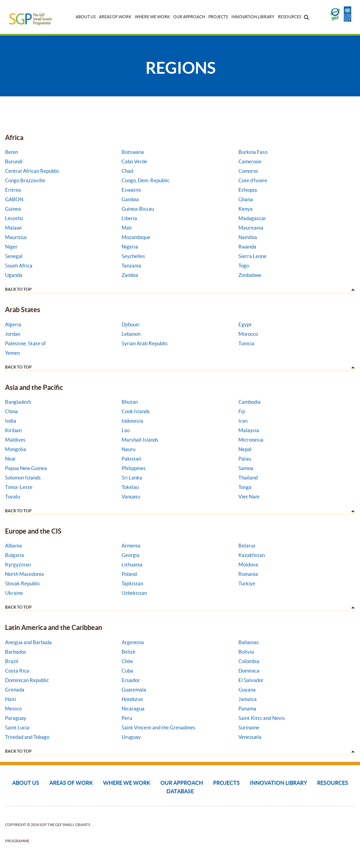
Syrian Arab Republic (145, 343)
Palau (245, 459)
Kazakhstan (252, 555)
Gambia (130, 199)
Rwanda (247, 247)
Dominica (249, 671)
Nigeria (130, 247)
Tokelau (130, 487)
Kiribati (14, 430)
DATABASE (180, 791)
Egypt (245, 324)
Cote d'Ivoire (253, 180)
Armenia (131, 546)
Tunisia (246, 343)
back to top (18, 289)
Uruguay (131, 737)
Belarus (247, 546)
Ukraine (14, 593)
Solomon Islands (23, 478)
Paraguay (16, 718)
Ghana (246, 199)
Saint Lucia (17, 728)
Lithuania (132, 565)
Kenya (246, 209)
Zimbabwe (250, 275)
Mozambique (136, 237)
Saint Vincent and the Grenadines (159, 728)
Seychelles (133, 256)
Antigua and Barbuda (28, 642)
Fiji (242, 411)
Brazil (12, 661)
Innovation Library (253, 17)
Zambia (130, 275)
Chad (127, 171)
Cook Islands (136, 411)
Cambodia (250, 402)
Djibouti (131, 324)
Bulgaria (15, 555)
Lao (126, 430)
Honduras (132, 699)
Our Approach (189, 17)
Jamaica (248, 699)
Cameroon (250, 161)
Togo (244, 266)
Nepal (245, 449)
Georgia (131, 555)
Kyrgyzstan (18, 565)
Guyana (247, 690)
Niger (11, 247)
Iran (243, 421)
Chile (127, 661)
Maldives (15, 440)
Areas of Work (115, 17)
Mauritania (251, 228)
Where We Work (152, 17)
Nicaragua (133, 709)
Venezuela (250, 737)
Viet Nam (249, 497)
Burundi (14, 161)
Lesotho (14, 218)
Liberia (129, 218)
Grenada (15, 690)
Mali (127, 228)
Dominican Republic (27, 680)
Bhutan (130, 402)
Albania (14, 546)
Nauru (128, 449)
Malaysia (249, 430)
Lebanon (131, 334)
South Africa (19, 266)
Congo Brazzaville (25, 180)
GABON (14, 199)
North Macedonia (24, 574)
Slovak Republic (23, 583)
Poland (129, 574)
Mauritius (16, 237)
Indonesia (132, 421)
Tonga (245, 487)
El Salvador (251, 680)
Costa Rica (17, 671)
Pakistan (131, 459)
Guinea (13, 209)
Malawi (13, 228)
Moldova (248, 565)
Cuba (127, 671)
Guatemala (134, 690)
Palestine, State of (25, 343)
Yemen (12, 353)
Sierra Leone (252, 256)
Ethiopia (248, 190)
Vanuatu (131, 497)
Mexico (13, 709)
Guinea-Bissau (138, 209)
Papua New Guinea (26, 468)
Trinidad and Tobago (27, 737)
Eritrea (13, 190)
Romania (248, 574)
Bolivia (246, 652)
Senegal (14, 256)
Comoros (248, 171)
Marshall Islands (140, 440)
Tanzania (131, 266)
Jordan (13, 334)
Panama (247, 709)
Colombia (249, 661)
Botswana (133, 152)
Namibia (248, 237)
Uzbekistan (134, 593)
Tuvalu (12, 497)
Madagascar (252, 218)
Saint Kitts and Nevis (262, 718)
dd (352, 290)
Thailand (248, 478)
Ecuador (131, 680)
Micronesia (251, 440)
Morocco (248, 334)
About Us (86, 17)
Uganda (14, 275)
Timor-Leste (19, 487)
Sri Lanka (132, 478)
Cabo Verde (134, 161)
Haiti (11, 699)
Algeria (13, 324)
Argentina (133, 642)
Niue (10, 459)
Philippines (134, 468)
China (11, 411)
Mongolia (16, 449)
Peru (127, 718)
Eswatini (131, 190)
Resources (290, 17)
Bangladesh (18, 402)
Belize (128, 652)
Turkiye (247, 583)
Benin (11, 152)
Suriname (249, 728)
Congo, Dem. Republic (146, 180)
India (11, 421)
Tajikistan (132, 583)
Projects (218, 17)
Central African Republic (32, 171)
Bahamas (249, 642)
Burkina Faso (253, 152)
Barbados (16, 652)
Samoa (246, 468)
